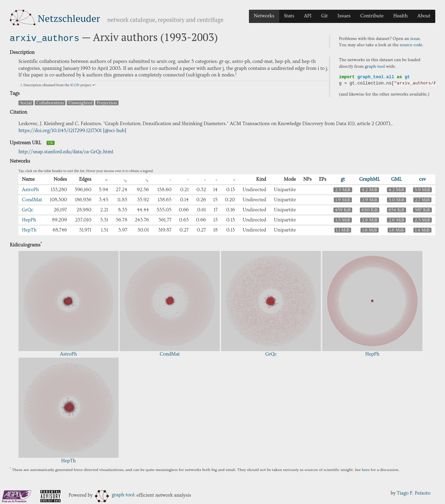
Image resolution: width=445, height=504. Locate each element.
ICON (75, 84)
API (308, 16)
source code (411, 45)
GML (397, 179)
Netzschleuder (69, 18)
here (366, 469)
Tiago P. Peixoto (414, 493)
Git (325, 16)
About (424, 16)
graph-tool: (115, 494)
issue (415, 39)
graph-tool (375, 66)
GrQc (28, 209)
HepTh (29, 229)
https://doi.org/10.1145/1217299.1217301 (60, 130)
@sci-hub (115, 130)
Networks (264, 16)
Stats (289, 16)
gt (343, 179)
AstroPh (30, 189)
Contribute (372, 16)
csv (422, 179)
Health (400, 16)
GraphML (370, 179)
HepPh (29, 219)
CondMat (32, 199)
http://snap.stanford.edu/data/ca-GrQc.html (66, 151)
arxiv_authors (44, 38)
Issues (344, 16)
